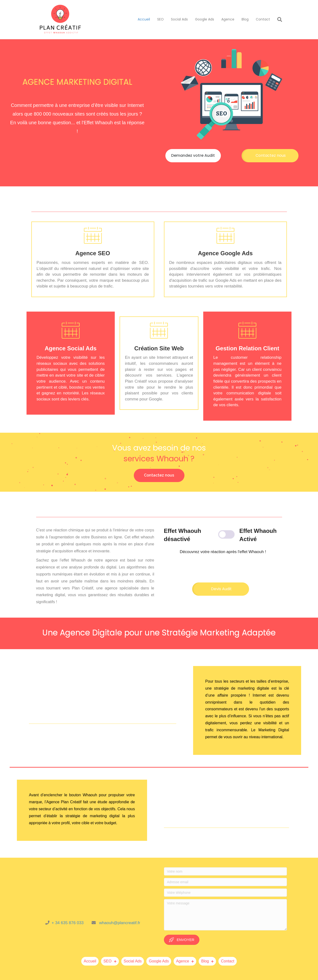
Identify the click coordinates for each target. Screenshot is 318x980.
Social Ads (179, 19)
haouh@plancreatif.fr (121, 923)
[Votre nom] (225, 871)
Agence (228, 19)
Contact (263, 19)
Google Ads (205, 19)
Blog (245, 19)
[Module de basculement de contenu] (223, 535)
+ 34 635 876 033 (70, 923)
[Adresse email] (225, 882)
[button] (193, 156)
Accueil (144, 19)
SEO (160, 19)
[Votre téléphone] (225, 893)
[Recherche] (278, 20)
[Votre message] (225, 915)
